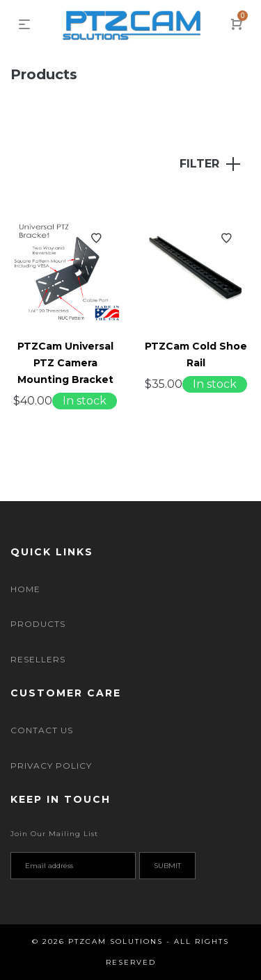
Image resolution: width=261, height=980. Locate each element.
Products (38, 624)
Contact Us (42, 730)
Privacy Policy (51, 766)
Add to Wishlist (96, 238)
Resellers (38, 659)
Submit (167, 866)
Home (25, 589)
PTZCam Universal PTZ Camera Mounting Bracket (65, 363)
